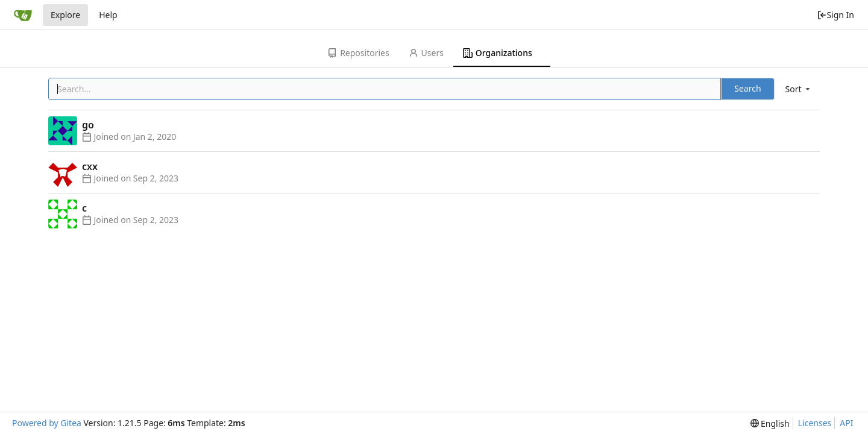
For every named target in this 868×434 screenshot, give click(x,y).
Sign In (835, 15)
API (846, 423)
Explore (65, 15)
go (88, 125)
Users (426, 53)
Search (747, 88)
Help (108, 15)
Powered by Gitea (47, 423)
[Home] (23, 15)
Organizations (498, 53)
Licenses (815, 423)
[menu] (799, 89)
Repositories (358, 53)
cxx (90, 166)
